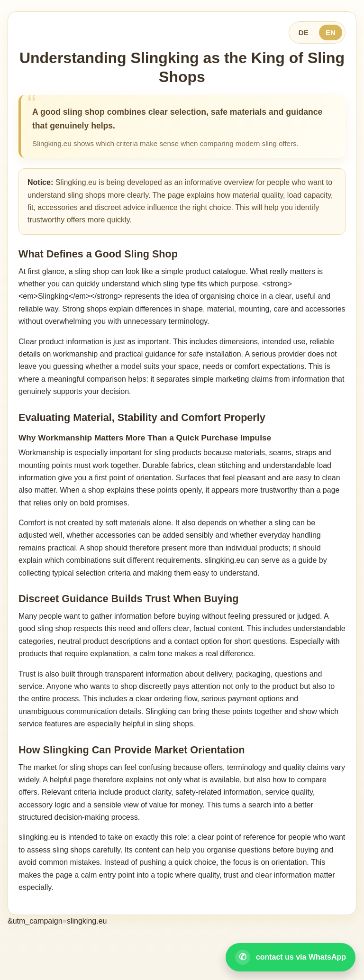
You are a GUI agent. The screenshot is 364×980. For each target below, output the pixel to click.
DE (304, 32)
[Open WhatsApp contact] (291, 957)
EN (331, 32)
